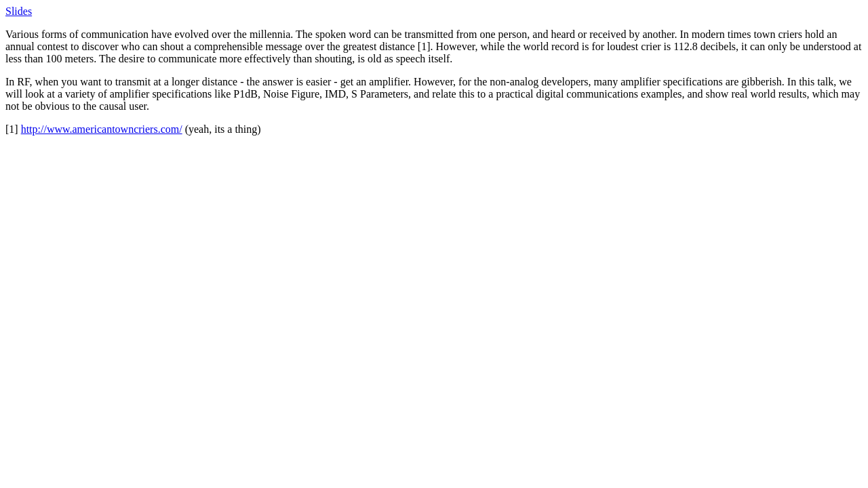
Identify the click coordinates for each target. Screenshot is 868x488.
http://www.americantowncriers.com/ (102, 129)
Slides (19, 11)
